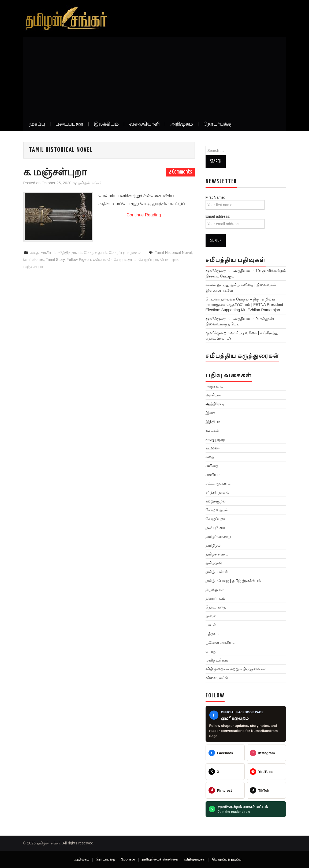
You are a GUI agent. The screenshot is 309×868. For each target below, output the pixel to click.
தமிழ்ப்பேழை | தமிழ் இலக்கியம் (233, 581)
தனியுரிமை (215, 528)
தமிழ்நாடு (214, 563)
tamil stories (34, 260)
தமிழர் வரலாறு (218, 536)
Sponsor (128, 859)
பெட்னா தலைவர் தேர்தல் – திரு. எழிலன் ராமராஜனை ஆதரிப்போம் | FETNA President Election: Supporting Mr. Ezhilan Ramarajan (244, 305)
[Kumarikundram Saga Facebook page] (246, 724)
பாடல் (211, 625)
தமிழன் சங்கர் (90, 183)
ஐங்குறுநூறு (215, 439)
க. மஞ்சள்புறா (55, 173)
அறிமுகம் (182, 124)
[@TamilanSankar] (225, 772)
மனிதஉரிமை (217, 660)
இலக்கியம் (106, 124)
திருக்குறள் (215, 589)
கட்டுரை (213, 448)
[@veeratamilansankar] (225, 790)
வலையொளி (144, 124)
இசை (210, 413)
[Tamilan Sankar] (225, 753)
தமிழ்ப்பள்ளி (217, 572)
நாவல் (136, 253)
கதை (34, 253)
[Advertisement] (155, 77)
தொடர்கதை (216, 607)
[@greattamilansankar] (266, 753)
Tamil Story (55, 260)
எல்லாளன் (102, 260)
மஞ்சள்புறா (33, 266)
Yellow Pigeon (79, 260)
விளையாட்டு (217, 678)
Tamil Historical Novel (173, 253)
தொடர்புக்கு (217, 124)
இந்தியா (213, 422)
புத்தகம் (212, 634)
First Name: (235, 202)
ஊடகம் (212, 430)
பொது (211, 651)
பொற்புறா (169, 260)
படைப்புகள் (69, 124)
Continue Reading (146, 215)
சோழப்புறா (119, 253)
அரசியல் (213, 395)
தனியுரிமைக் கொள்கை (160, 859)
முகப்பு (37, 124)
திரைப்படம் (215, 598)
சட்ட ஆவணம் (218, 483)
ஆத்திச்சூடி (215, 404)
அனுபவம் (214, 386)
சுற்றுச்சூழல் (216, 501)
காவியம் (48, 253)
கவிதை (212, 466)
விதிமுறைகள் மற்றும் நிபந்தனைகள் (236, 669)
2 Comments (180, 172)
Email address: (235, 221)
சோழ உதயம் (95, 253)
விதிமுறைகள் (195, 859)
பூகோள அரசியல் (221, 642)
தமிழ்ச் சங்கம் (217, 554)
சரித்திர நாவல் (70, 253)
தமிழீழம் (213, 545)
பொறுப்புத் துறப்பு (227, 859)
